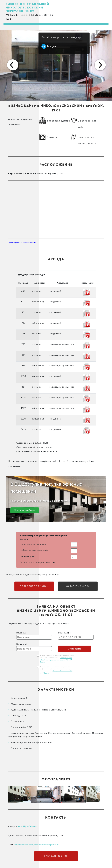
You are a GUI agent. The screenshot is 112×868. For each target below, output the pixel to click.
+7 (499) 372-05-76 (28, 826)
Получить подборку (25, 510)
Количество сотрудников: (33, 544)
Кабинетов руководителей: (34, 550)
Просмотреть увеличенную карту (22, 243)
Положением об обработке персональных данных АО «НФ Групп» (56, 660)
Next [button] (100, 65)
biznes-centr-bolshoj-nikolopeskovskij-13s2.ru (36, 845)
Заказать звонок (56, 856)
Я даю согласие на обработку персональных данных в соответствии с (57, 659)
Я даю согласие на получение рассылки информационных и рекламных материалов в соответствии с (57, 670)
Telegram (50, 46)
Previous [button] (12, 65)
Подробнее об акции (34, 586)
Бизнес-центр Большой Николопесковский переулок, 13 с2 (27, 8)
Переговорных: (28, 556)
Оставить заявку (78, 586)
